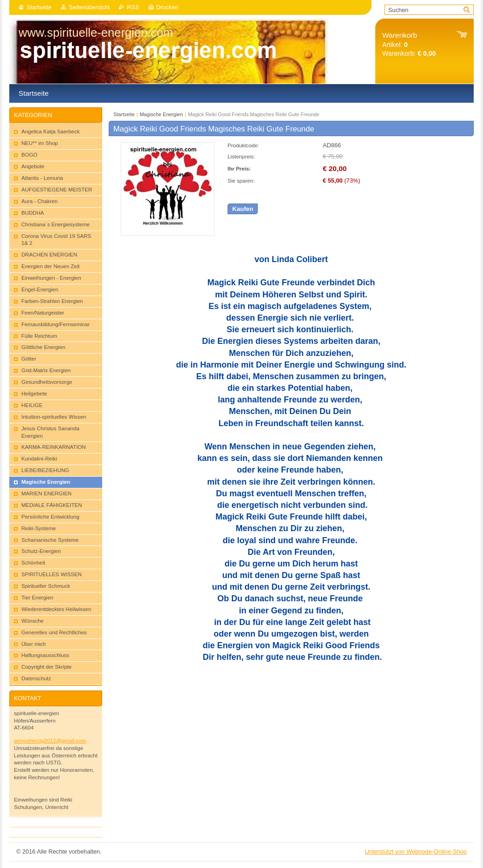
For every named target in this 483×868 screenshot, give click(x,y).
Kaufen (243, 209)
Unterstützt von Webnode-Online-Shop (416, 852)
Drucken (168, 7)
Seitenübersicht (89, 7)
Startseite (39, 7)
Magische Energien (161, 114)
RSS (133, 7)
